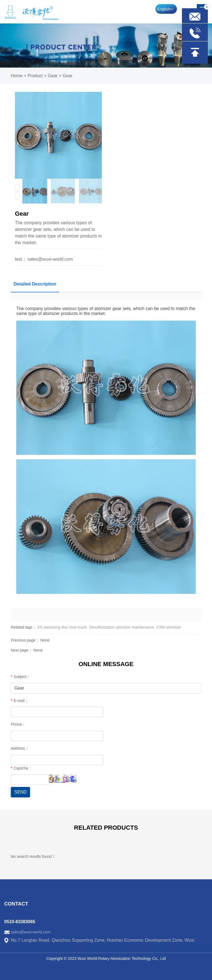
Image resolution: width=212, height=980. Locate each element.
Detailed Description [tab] (35, 284)
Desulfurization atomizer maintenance (121, 627)
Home (17, 76)
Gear (53, 76)
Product (35, 76)
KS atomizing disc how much (62, 627)
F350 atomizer (169, 627)
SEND (20, 792)
